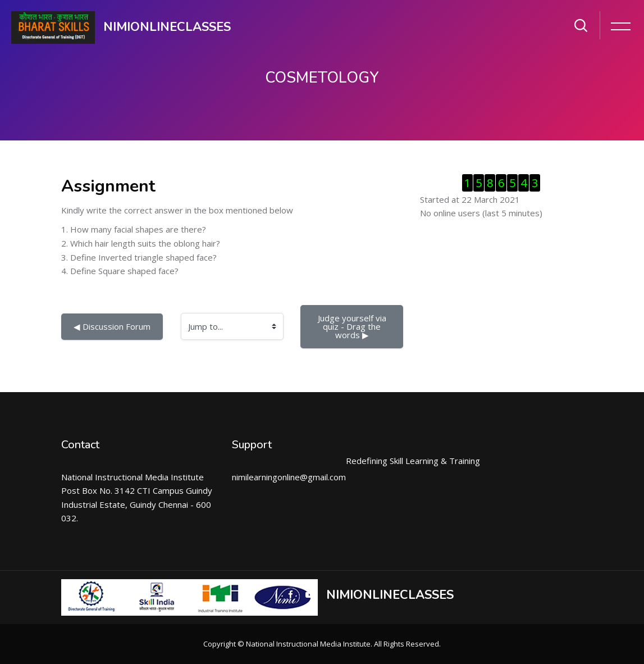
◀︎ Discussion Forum (112, 326)
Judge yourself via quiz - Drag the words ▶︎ (353, 326)
